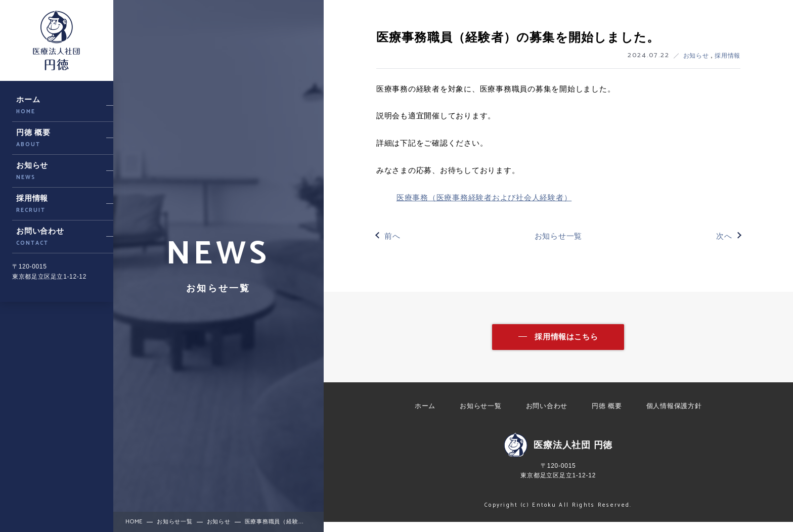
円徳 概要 (607, 416)
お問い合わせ (547, 416)
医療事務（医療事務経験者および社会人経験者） (484, 197)
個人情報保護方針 (674, 416)
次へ (724, 236)
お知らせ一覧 (559, 236)
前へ (392, 236)
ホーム (425, 416)
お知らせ (697, 56)
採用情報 (727, 56)
